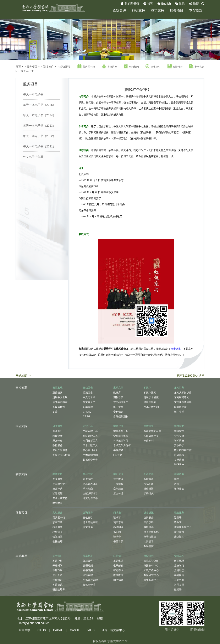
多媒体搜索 (59, 407)
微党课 (178, 590)
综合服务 (179, 513)
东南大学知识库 (183, 393)
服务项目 (177, 10)
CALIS (42, 630)
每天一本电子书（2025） (39, 105)
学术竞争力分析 (122, 445)
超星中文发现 (60, 397)
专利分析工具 (90, 441)
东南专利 (149, 441)
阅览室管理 (89, 585)
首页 (18, 67)
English (164, 4)
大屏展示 (149, 541)
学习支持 (88, 474)
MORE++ (179, 465)
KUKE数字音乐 (152, 407)
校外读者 (179, 489)
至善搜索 (57, 393)
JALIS (91, 630)
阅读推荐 (175, 67)
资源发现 (57, 388)
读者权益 (179, 474)
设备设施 (149, 513)
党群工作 (179, 556)
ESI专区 (118, 455)
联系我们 (118, 556)
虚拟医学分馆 (151, 561)
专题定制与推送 (61, 455)
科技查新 (57, 436)
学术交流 (179, 436)
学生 (177, 479)
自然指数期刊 (121, 417)
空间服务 (57, 479)
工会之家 (179, 580)
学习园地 (179, 575)
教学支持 (158, 10)
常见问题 (149, 484)
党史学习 (179, 566)
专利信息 (118, 412)
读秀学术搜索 (60, 402)
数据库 (117, 393)
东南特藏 (179, 388)
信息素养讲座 (90, 484)
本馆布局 (57, 570)
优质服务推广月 (183, 527)
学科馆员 (179, 431)
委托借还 (57, 541)
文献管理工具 (90, 431)
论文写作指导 (90, 498)
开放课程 (118, 484)
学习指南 (88, 489)
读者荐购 (57, 522)
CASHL (87, 417)
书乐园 (117, 532)
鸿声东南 (118, 522)
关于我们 (57, 556)
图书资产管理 (90, 580)
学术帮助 (179, 426)
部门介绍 (57, 575)
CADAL (87, 412)
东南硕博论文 (121, 402)
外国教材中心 (60, 484)
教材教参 (57, 503)
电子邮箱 (118, 566)
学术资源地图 (90, 455)
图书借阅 (88, 570)
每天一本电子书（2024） (39, 115)
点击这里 (176, 349)
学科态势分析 (121, 431)
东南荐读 (88, 407)
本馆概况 (196, 10)
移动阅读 (65, 67)
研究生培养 (59, 590)
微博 (194, 4)
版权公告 (88, 561)
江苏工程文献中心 (113, 630)
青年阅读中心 (151, 580)
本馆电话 (118, 561)
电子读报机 (150, 537)
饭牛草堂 (179, 412)
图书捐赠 (118, 580)
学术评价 (118, 426)
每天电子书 (27, 71)
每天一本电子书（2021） (39, 146)
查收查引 (153, 67)
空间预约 (131, 67)
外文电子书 (89, 402)
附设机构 (149, 556)
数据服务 (57, 445)
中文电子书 (89, 397)
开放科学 (179, 445)
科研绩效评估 (121, 441)
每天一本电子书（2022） (39, 136)
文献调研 (179, 460)
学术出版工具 (90, 445)
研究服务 (57, 426)
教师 (177, 484)
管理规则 (88, 566)
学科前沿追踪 (121, 436)
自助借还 (149, 527)
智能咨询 (149, 479)
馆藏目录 (88, 393)
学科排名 (118, 450)
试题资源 (57, 493)
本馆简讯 (57, 585)
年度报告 (57, 580)
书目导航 (118, 541)
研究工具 (88, 426)
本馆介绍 (57, 561)
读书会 (117, 537)
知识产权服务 (60, 450)
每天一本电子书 (33, 94)
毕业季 (178, 522)
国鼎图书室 (180, 407)
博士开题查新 (90, 522)
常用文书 (179, 585)
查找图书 (88, 388)
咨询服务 (88, 513)
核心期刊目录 (90, 450)
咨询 (148, 4)
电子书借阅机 (151, 532)
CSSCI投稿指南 (183, 450)
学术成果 (149, 426)
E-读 (55, 412)
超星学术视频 (151, 397)
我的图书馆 (130, 4)
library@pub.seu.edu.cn (34, 623)
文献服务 (57, 513)
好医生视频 (150, 402)
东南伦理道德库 (183, 402)
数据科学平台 (90, 460)
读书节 (117, 518)
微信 (180, 4)
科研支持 (138, 10)
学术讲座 (179, 441)
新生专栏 (88, 479)
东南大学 (24, 630)
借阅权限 (57, 537)
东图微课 (118, 479)
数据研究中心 (151, 575)
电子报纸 (118, 407)
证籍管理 (88, 575)
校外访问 (57, 532)
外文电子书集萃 (33, 157)
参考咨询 (197, 67)
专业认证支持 (60, 498)
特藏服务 (57, 527)
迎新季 (178, 518)
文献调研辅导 (90, 493)
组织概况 (179, 561)
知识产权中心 (151, 570)
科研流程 (179, 455)
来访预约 (179, 537)
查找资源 (119, 10)
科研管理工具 (90, 436)
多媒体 (147, 388)
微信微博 (149, 489)
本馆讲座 (109, 67)
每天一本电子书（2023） (39, 126)
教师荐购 (57, 489)
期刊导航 (118, 397)
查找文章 (118, 388)
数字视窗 (149, 546)
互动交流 (149, 474)
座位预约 (149, 522)
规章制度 (88, 556)
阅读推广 (48, 67)
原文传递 (57, 441)
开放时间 (57, 566)
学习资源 (118, 474)
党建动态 (179, 570)
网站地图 (23, 376)
